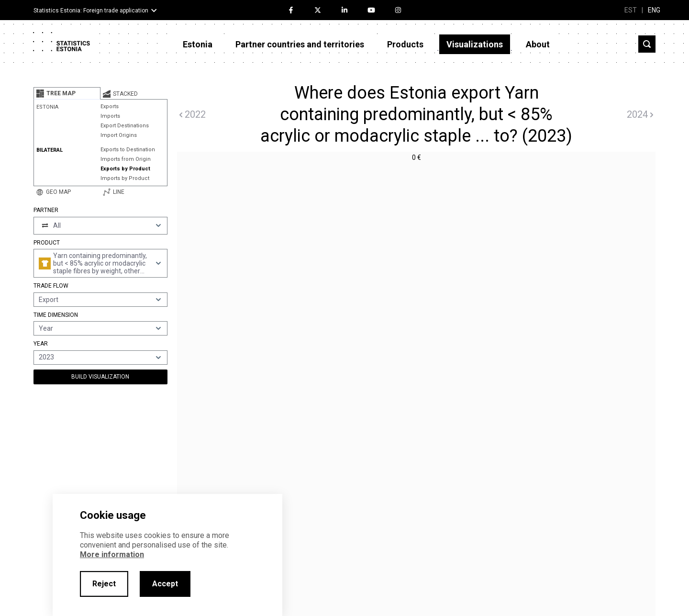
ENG (654, 10)
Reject (104, 584)
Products (405, 44)
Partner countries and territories (300, 44)
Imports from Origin (126, 159)
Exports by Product (125, 169)
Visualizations (475, 44)
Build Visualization (100, 377)
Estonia (198, 44)
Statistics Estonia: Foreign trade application (91, 11)
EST (631, 10)
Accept (165, 584)
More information (112, 554)
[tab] (67, 93)
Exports (110, 106)
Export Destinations (125, 126)
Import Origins (119, 135)
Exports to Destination (128, 150)
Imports (110, 116)
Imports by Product (125, 178)
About (538, 44)
